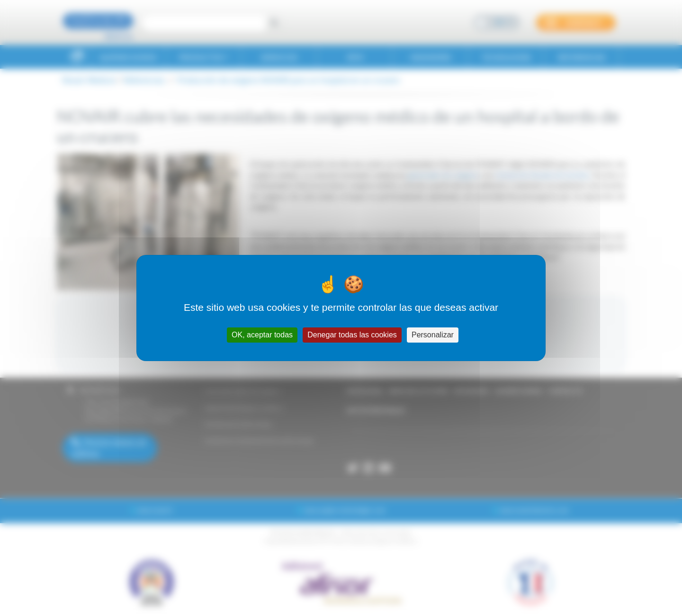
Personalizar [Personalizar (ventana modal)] (433, 335)
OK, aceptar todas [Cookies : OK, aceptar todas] (262, 335)
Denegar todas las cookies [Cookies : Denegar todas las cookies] (352, 335)
